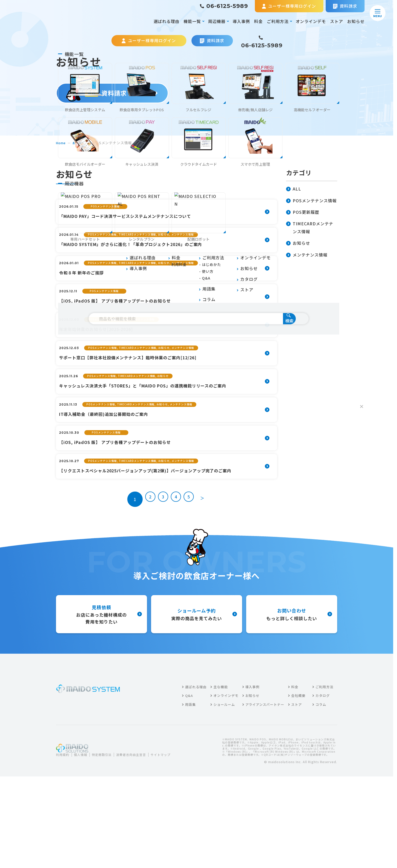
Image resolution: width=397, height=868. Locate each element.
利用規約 (64, 833)
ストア (337, 21)
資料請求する (112, 93)
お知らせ (356, 21)
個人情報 (84, 833)
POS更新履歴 (303, 212)
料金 (258, 21)
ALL (294, 189)
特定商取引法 (107, 833)
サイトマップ (70, 840)
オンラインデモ (311, 21)
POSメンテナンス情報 (311, 201)
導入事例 (241, 21)
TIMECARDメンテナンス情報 (310, 228)
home (61, 143)
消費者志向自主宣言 (140, 833)
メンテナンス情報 (307, 255)
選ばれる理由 (167, 21)
